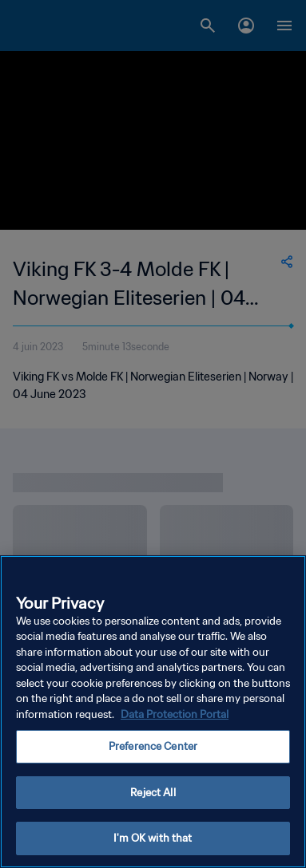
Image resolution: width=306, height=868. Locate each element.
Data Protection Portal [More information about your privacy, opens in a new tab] (175, 714)
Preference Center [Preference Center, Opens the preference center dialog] (153, 746)
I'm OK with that (153, 838)
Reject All (153, 793)
